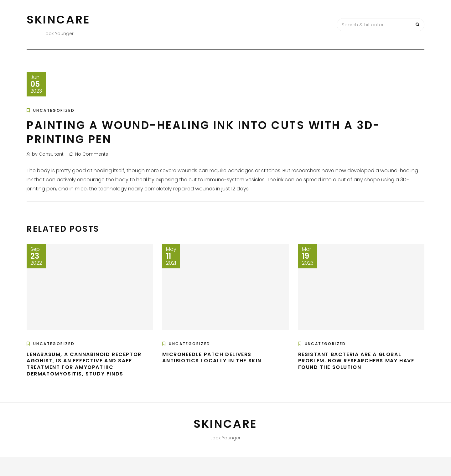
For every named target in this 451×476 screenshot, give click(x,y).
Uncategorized (54, 110)
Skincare (59, 20)
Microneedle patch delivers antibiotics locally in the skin (212, 358)
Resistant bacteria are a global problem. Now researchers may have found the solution (356, 361)
